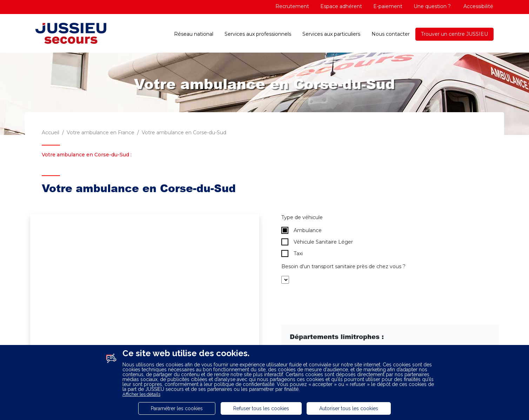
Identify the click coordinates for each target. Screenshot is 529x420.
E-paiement (388, 6)
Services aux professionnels (258, 34)
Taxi (292, 253)
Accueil (51, 133)
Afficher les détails (141, 394)
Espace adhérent (341, 6)
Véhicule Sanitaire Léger (317, 242)
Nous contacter (391, 34)
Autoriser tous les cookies (349, 408)
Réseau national (194, 34)
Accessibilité (478, 6)
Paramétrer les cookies (177, 408)
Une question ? (432, 6)
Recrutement (292, 6)
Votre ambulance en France (101, 133)
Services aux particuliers (331, 34)
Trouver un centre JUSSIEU (454, 34)
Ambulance (302, 230)
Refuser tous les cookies (261, 408)
